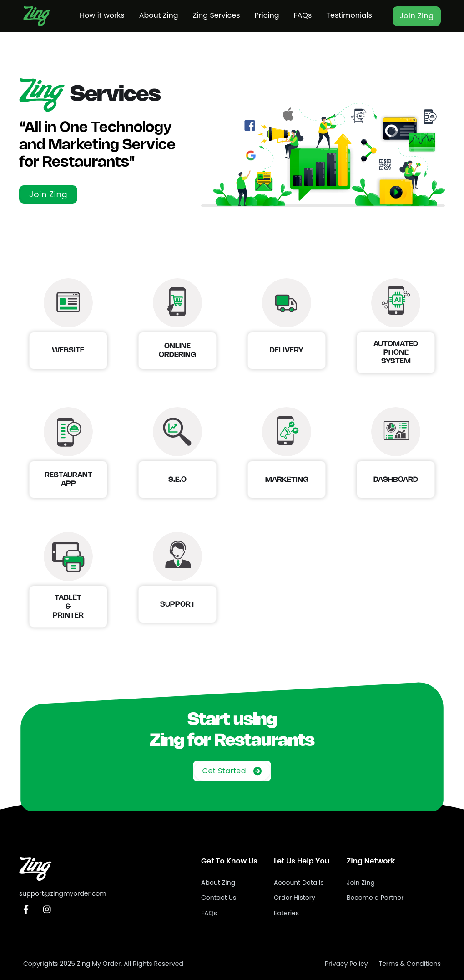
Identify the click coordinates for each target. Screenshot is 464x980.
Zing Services (216, 15)
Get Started (232, 771)
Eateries (286, 913)
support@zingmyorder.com (63, 893)
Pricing (267, 15)
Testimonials (349, 15)
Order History (295, 898)
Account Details (299, 883)
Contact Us (219, 898)
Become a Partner (375, 898)
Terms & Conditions (410, 964)
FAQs (303, 15)
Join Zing (416, 16)
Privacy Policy (346, 964)
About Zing (159, 15)
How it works (102, 15)
